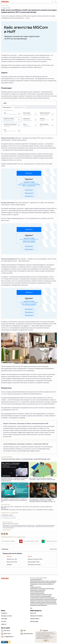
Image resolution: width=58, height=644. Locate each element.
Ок (46, 640)
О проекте (4, 613)
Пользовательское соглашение (37, 593)
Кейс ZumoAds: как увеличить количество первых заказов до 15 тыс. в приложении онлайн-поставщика (27, 510)
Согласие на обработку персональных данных (41, 596)
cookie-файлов (47, 636)
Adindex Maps (34, 621)
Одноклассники (28, 634)
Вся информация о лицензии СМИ (38, 590)
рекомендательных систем (42, 638)
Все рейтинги (53, 549)
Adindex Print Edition (36, 616)
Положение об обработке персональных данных (41, 595)
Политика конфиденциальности (37, 592)
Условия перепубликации (36, 579)
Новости (4, 624)
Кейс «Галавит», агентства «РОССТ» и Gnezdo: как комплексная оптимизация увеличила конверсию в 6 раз (14, 500)
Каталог (4, 621)
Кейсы (7, 5)
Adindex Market (35, 619)
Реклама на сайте (6, 616)
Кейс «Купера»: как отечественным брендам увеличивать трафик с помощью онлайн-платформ (42, 479)
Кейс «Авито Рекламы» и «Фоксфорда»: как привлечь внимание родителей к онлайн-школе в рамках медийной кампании (14, 480)
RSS (25, 631)
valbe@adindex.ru (7, 530)
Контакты (7, 631)
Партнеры (4, 619)
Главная (3, 5)
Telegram (45, 631)
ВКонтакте (7, 634)
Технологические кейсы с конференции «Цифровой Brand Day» (26, 459)
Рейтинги (33, 613)
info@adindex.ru (9, 637)
